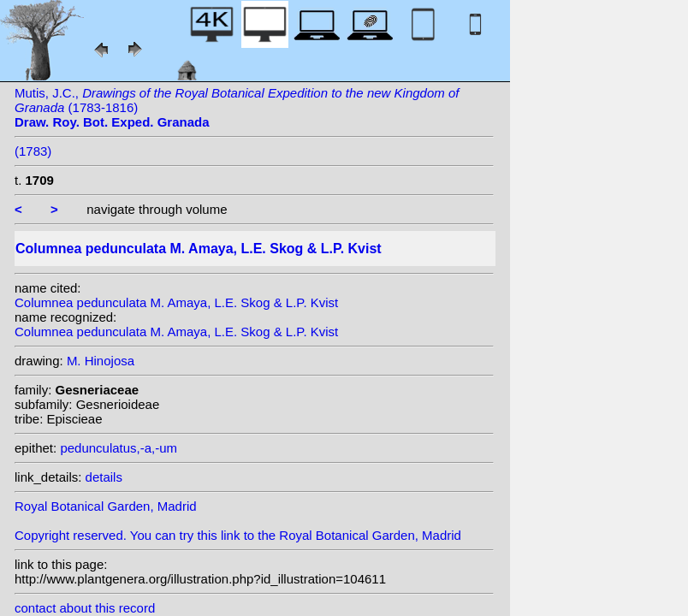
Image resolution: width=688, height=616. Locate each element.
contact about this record (85, 608)
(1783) (33, 151)
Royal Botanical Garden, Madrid (106, 506)
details (104, 477)
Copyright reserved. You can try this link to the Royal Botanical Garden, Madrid (238, 535)
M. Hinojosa (101, 361)
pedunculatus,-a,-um (119, 448)
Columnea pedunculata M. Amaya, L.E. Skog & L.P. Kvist (176, 302)
